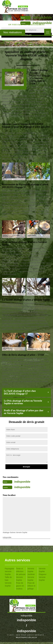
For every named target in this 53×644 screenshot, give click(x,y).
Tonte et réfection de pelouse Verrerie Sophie (21, 574)
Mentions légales (26, 637)
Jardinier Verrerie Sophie (31, 577)
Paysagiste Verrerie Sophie (9, 571)
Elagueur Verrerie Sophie (43, 577)
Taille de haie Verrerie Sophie (8, 581)
